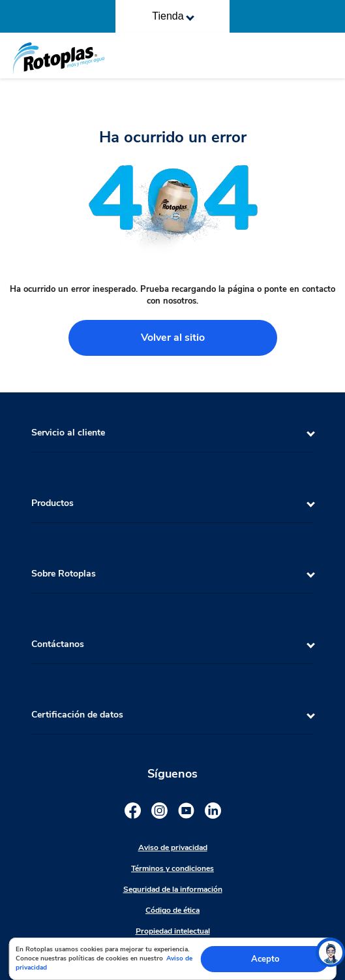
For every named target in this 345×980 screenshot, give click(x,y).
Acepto (265, 959)
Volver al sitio (173, 338)
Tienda (173, 16)
